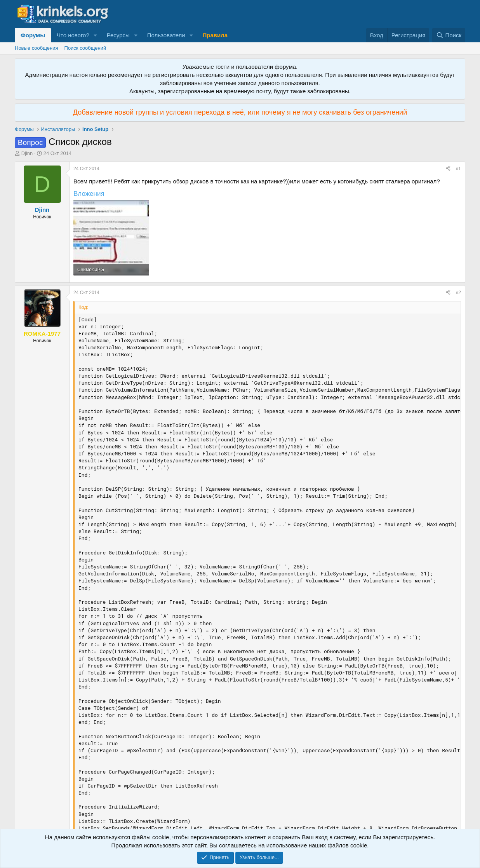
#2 (458, 293)
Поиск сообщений (85, 48)
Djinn (27, 153)
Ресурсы (118, 35)
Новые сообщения (37, 48)
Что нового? (73, 35)
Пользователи (166, 35)
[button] (96, 35)
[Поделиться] (448, 169)
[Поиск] (449, 35)
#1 (458, 169)
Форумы (33, 35)
